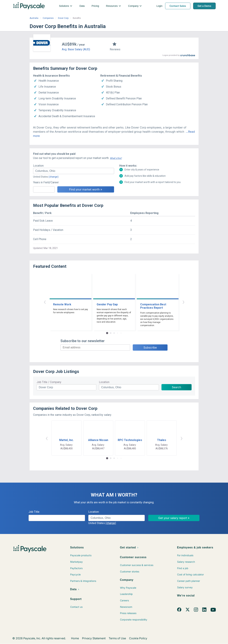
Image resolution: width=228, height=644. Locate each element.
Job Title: (34, 512)
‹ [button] (45, 302)
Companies (48, 18)
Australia (34, 18)
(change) (54, 177)
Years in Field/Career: (46, 182)
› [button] (183, 302)
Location (104, 382)
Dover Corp (63, 18)
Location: (39, 166)
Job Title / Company (49, 382)
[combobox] (74, 171)
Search (177, 387)
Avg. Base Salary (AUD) (76, 49)
